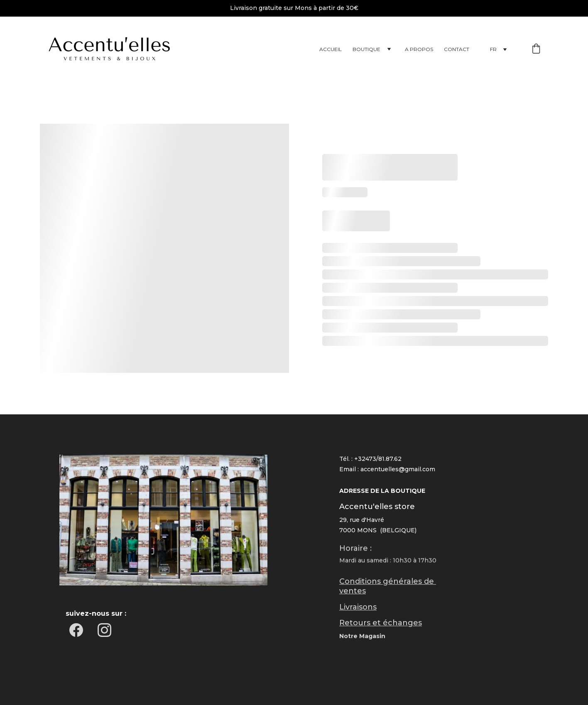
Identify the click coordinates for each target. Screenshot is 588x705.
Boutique (366, 49)
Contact (457, 49)
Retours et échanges (381, 624)
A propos (419, 49)
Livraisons (358, 608)
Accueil (331, 49)
